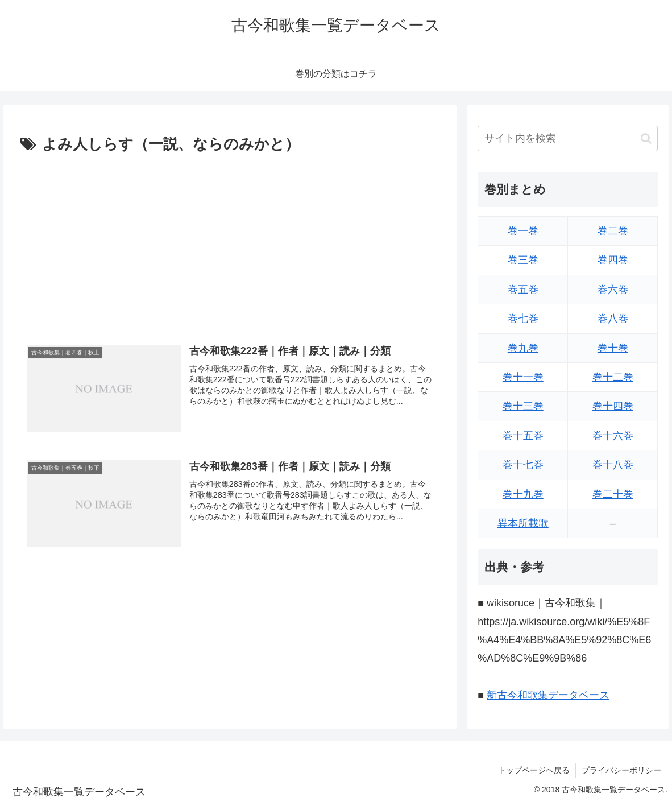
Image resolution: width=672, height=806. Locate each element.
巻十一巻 (523, 377)
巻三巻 (523, 260)
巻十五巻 (523, 436)
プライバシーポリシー (621, 770)
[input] (568, 139)
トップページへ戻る (534, 770)
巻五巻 (523, 290)
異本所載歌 (523, 523)
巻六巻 (613, 290)
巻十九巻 (523, 494)
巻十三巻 (523, 406)
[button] (646, 139)
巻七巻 (523, 319)
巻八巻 (613, 319)
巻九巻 (523, 348)
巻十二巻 (613, 377)
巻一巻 (523, 231)
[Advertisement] (230, 243)
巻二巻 (613, 231)
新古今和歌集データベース (548, 695)
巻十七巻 (523, 465)
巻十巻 (613, 348)
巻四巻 (613, 260)
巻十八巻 (613, 465)
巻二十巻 (613, 494)
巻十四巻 (613, 406)
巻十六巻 (613, 436)
